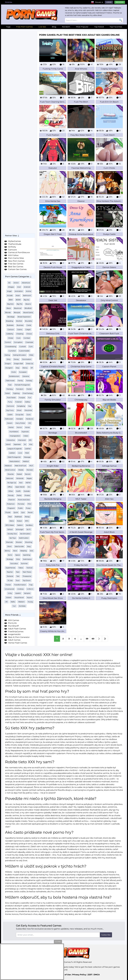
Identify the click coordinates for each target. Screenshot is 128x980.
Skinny (7, 551)
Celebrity (10, 334)
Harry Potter (20, 423)
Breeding (10, 321)
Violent (9, 597)
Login (109, 2)
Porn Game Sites (16, 258)
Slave (15, 551)
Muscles (11, 474)
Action (16, 283)
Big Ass (26, 300)
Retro (12, 521)
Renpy (27, 517)
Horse (27, 427)
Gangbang (21, 406)
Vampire (27, 593)
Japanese (17, 444)
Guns (29, 415)
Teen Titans (27, 572)
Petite (19, 495)
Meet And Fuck (20, 466)
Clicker (11, 338)
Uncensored (9, 589)
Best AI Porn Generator (19, 637)
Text (18, 576)
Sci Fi (29, 529)
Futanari (19, 402)
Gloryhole (28, 410)
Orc (29, 487)
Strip (18, 559)
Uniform (30, 589)
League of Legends (15, 449)
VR (6, 602)
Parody (11, 495)
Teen (18, 572)
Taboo (21, 568)
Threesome (27, 576)
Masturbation (15, 461)
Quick (16, 512)
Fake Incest (10, 381)
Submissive (27, 559)
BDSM (18, 300)
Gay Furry (10, 410)
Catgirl (28, 329)
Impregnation (15, 436)
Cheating (20, 334)
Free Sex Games (16, 264)
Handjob (19, 419)
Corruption (18, 342)
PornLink (12, 623)
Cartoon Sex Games (17, 269)
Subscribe (106, 935)
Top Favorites (116, 27)
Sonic (10, 555)
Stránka (9, 2)
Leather (28, 449)
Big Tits (19, 304)
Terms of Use (64, 975)
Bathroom (27, 295)
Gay (30, 406)
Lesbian (12, 453)
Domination (27, 359)
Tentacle (10, 576)
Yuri (14, 606)
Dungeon (9, 368)
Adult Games (14, 640)
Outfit (18, 491)
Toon (18, 580)
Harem (10, 423)
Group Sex (20, 415)
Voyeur (29, 597)
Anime (28, 291)
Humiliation (14, 432)
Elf (32, 368)
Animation (19, 291)
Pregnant (11, 508)
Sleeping (23, 551)
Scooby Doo (12, 534)
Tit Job (10, 580)
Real (10, 517)
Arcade (10, 295)
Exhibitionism (14, 376)
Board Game (28, 312)
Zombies (22, 606)
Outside (27, 491)
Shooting (29, 542)
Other (11, 491)
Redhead (18, 517)
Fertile (29, 389)
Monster (30, 470)
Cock (18, 338)
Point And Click (24, 500)
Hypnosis (25, 432)
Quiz (23, 512)
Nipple (29, 478)
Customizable (24, 351)
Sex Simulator (25, 534)
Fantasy (29, 381)
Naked (19, 474)
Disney (16, 359)
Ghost (19, 410)
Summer (24, 563)
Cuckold (22, 346)
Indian (26, 436)
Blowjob (17, 312)
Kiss (31, 444)
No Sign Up (12, 483)
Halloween (9, 419)
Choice (29, 334)
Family (20, 381)
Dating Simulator (20, 355)
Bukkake (10, 325)
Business (20, 325)
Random (66, 27)
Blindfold (28, 308)
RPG (27, 521)
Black (9, 308)
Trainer (8, 585)
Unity (10, 593)
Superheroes (10, 568)
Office (10, 487)
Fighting (16, 393)
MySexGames (14, 241)
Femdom (20, 389)
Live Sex (42, 27)
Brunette (28, 321)
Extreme (26, 376)
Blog (54, 27)
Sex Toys (13, 538)
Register (120, 2)
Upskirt (18, 593)
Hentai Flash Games (18, 643)
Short (9, 546)
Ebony (25, 368)
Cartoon (11, 329)
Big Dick (10, 304)
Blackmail (18, 308)
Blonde (8, 312)
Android (27, 287)
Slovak (98, 2)
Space (18, 555)
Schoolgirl (20, 529)
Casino (20, 329)
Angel (9, 291)
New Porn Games (16, 261)
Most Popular (82, 27)
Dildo (31, 355)
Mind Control (10, 470)
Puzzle (8, 512)
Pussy (28, 508)
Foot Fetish (11, 398)
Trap (31, 585)
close (58, 942)
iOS (30, 440)
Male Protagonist (14, 457)
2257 (90, 975)
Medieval (8, 466)
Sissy (29, 546)
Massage (27, 457)
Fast (10, 385)
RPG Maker (10, 525)
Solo (31, 551)
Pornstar (21, 504)
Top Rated (99, 27)
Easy (18, 368)
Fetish (8, 393)
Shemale (9, 542)
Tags (8, 27)
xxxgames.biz (14, 634)
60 (93, 639)
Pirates (27, 495)
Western (21, 602)
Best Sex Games (16, 267)
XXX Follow (13, 255)
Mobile (21, 470)
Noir (21, 483)
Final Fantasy (28, 393)
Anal (19, 287)
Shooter (19, 542)
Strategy (10, 559)
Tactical (29, 568)
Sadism (20, 525)
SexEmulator (24, 538)
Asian (18, 295)
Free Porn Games (24, 27)
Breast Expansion (24, 317)
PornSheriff (13, 626)
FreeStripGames (16, 632)
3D (9, 283)
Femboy (10, 389)
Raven (30, 512)
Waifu (13, 602)
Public (20, 508)
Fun (30, 398)
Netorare (10, 478)
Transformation (20, 585)
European (23, 372)
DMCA (97, 975)
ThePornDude (15, 244)
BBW (11, 300)
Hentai (11, 427)
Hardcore (30, 419)
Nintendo (20, 478)
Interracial (22, 440)
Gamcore (12, 250)
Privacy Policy (79, 975)
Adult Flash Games (17, 629)
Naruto (28, 474)
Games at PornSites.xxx (19, 252)
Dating (7, 355)
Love (20, 453)
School (10, 529)
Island (8, 444)
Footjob (22, 398)
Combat (27, 338)
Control (8, 342)
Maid (27, 453)
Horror (19, 427)
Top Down (27, 580)
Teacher (10, 572)
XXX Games (14, 620)
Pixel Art (12, 500)
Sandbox (29, 525)
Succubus (14, 563)
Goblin (10, 415)
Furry (10, 402)
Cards (29, 325)
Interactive (11, 440)
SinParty (12, 247)
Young (30, 602)
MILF (31, 466)
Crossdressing (11, 346)
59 (87, 639)
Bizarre (28, 304)
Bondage (11, 317)
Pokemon (11, 504)
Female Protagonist (22, 385)
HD (30, 423)
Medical (26, 461)
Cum (31, 346)
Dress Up (30, 364)
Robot (19, 521)
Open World (20, 487)
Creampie (29, 342)
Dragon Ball (18, 364)
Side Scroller (19, 546)
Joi (25, 444)
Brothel (19, 321)
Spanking (27, 555)
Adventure (26, 283)
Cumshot (12, 351)
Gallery (28, 402)
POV (29, 504)
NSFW (28, 483)
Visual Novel (19, 597)
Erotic (14, 372)
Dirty (9, 359)
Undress (20, 589)
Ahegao (11, 287)
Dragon (8, 364)
